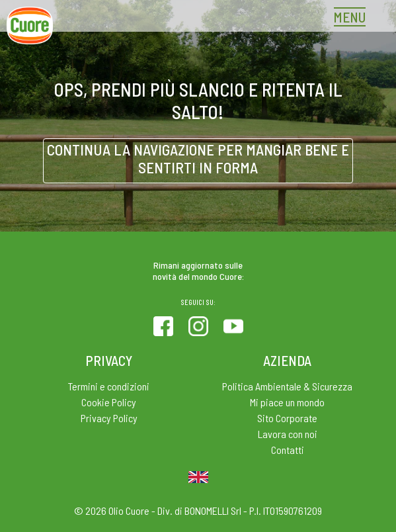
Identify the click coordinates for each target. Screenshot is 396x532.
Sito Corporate (287, 418)
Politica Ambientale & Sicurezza (287, 386)
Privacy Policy (109, 418)
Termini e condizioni (109, 386)
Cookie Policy (109, 402)
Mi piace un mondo (287, 402)
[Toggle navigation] (353, 19)
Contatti (288, 450)
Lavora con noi (288, 434)
